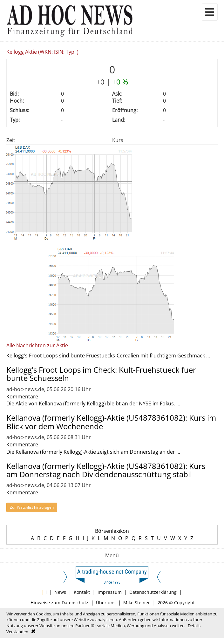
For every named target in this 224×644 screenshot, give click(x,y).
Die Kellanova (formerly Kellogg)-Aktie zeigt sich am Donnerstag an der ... (93, 452)
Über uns (106, 603)
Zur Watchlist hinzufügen (32, 507)
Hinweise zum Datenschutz (59, 603)
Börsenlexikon (112, 531)
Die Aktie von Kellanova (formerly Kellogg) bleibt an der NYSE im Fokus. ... (93, 403)
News (60, 592)
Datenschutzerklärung (153, 592)
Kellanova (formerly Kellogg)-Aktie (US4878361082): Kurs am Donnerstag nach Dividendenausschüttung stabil (106, 470)
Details (194, 626)
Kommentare (22, 397)
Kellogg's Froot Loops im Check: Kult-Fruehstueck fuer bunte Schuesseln (101, 374)
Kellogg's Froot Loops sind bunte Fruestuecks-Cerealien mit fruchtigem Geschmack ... (108, 356)
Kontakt (82, 592)
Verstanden (17, 632)
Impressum (110, 592)
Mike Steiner (137, 603)
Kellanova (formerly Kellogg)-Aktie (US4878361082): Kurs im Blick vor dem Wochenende (111, 422)
